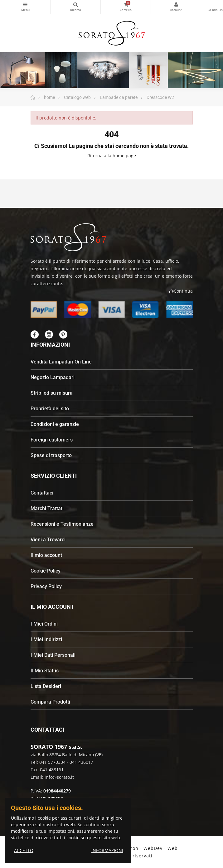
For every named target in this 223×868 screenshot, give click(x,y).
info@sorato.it (59, 777)
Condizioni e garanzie (55, 424)
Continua (181, 291)
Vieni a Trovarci (48, 540)
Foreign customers (52, 440)
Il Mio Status (45, 671)
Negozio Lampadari (53, 377)
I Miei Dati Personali (53, 655)
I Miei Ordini (44, 624)
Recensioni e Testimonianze (62, 524)
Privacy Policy (46, 586)
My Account (176, 4)
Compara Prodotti (50, 702)
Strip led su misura (52, 393)
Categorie (25, 4)
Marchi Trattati (47, 508)
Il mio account (46, 555)
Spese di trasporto (51, 455)
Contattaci (42, 493)
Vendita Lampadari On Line (61, 362)
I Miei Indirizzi (46, 639)
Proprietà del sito (50, 409)
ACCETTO (24, 850)
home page (124, 156)
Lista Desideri (46, 686)
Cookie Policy (46, 571)
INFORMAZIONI (107, 850)
